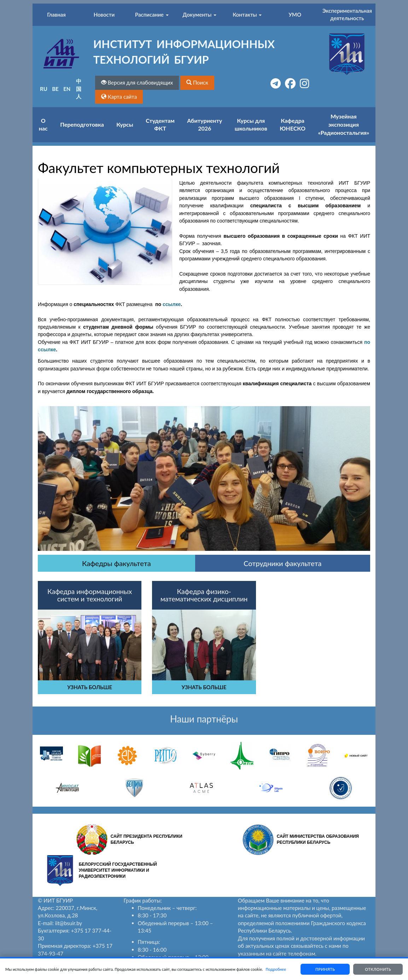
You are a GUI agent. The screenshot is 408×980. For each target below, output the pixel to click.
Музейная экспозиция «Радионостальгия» (343, 124)
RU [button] (44, 89)
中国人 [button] (79, 89)
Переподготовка (82, 124)
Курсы (125, 124)
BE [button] (55, 89)
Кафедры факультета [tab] (116, 563)
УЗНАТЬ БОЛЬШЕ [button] (90, 687)
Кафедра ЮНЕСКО (293, 125)
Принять (325, 969)
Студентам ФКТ (160, 125)
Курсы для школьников (251, 125)
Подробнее (276, 969)
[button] (197, 83)
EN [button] (67, 89)
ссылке (172, 304)
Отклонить (378, 969)
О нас (43, 125)
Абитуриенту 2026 (205, 125)
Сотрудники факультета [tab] (282, 563)
